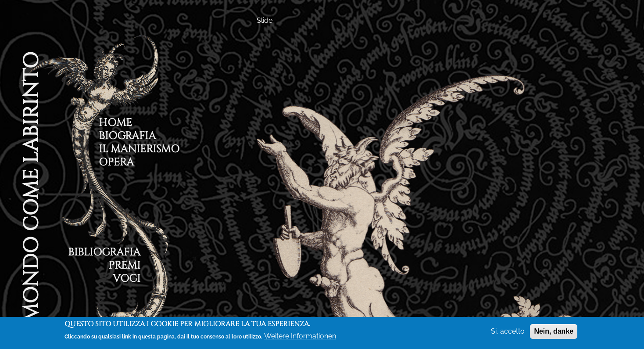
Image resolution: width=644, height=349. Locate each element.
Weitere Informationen (300, 336)
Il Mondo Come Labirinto (31, 199)
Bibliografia (104, 254)
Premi (124, 267)
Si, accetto (508, 331)
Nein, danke (554, 331)
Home (115, 124)
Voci (127, 280)
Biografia (127, 137)
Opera (116, 164)
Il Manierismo (139, 150)
